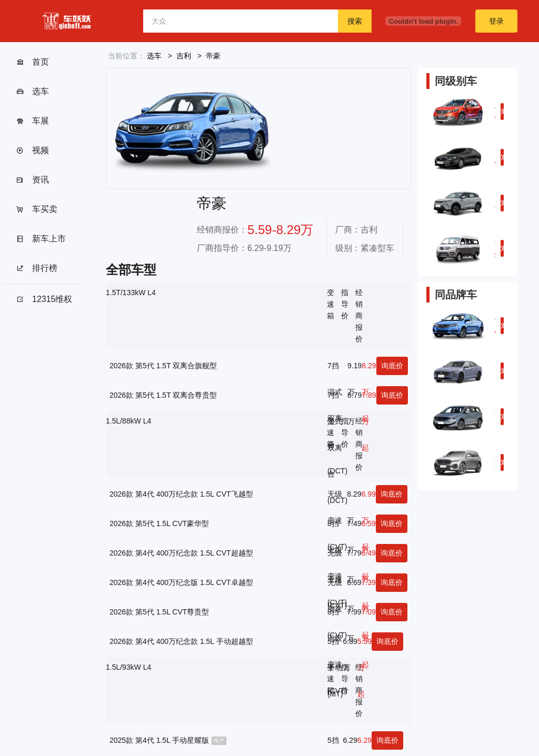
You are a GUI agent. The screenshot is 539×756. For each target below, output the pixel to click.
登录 (496, 21)
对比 (502, 114)
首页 (32, 62)
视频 (32, 150)
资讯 (32, 180)
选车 (32, 92)
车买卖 (37, 209)
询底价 (392, 366)
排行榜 (37, 268)
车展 (32, 121)
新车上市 (41, 239)
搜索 (355, 21)
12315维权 (44, 299)
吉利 (184, 56)
